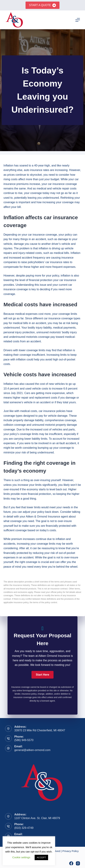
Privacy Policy (71, 851)
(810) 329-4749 (24, 828)
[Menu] (78, 20)
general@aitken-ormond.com (32, 750)
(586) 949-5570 (24, 740)
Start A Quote (42, 5)
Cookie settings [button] (21, 857)
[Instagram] (78, 863)
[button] (42, 675)
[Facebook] (71, 863)
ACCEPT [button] (41, 857)
